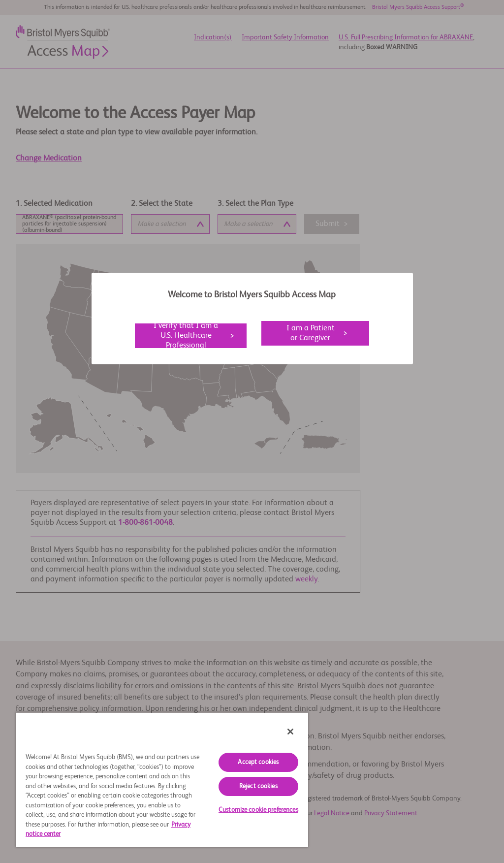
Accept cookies (258, 762)
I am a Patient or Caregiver (311, 333)
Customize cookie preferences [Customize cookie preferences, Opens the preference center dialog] (258, 810)
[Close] (290, 732)
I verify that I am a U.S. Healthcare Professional (186, 336)
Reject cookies (258, 786)
